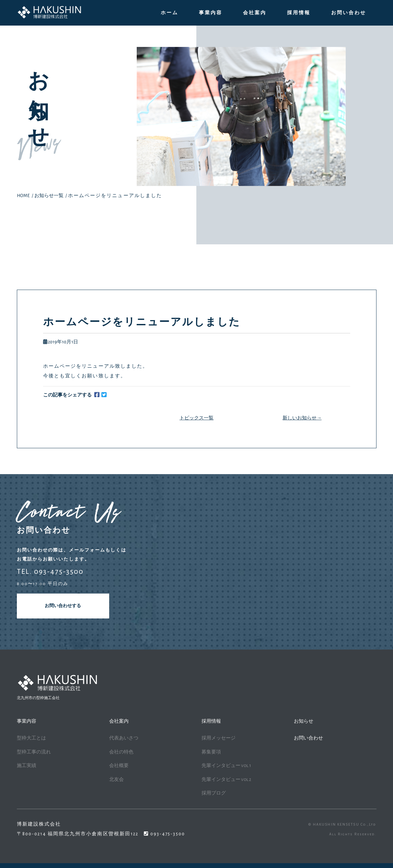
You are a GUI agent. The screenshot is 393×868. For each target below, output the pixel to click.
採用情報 (299, 13)
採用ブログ (214, 793)
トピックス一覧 (196, 418)
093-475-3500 (167, 834)
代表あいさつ (124, 738)
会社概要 (119, 766)
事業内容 (211, 13)
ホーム (169, 13)
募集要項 (211, 752)
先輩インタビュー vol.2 (226, 779)
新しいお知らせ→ (302, 418)
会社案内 (255, 13)
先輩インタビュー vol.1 (226, 766)
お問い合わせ (349, 13)
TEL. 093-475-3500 (50, 572)
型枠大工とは (31, 738)
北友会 (116, 779)
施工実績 (27, 766)
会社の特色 (121, 752)
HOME (23, 196)
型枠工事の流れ (34, 752)
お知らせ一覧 (49, 196)
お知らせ (304, 721)
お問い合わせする (63, 606)
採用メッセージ (219, 738)
